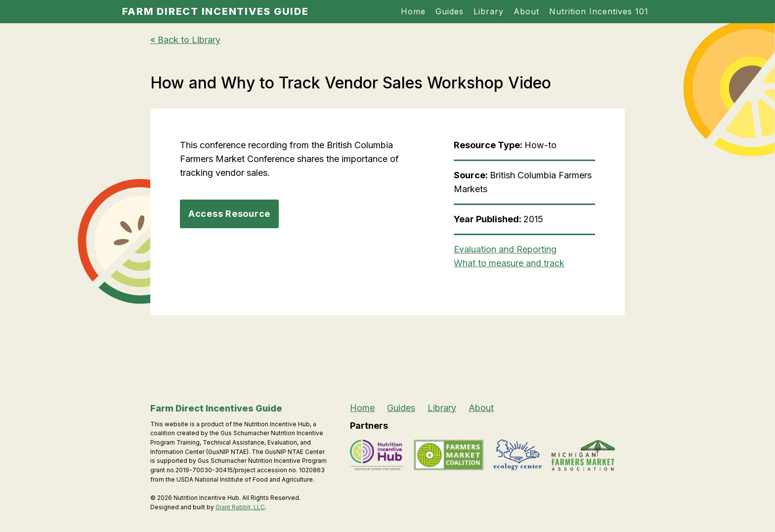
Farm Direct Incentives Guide (215, 11)
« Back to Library (185, 40)
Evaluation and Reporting (505, 249)
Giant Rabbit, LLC (240, 507)
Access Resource (229, 214)
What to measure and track (509, 263)
